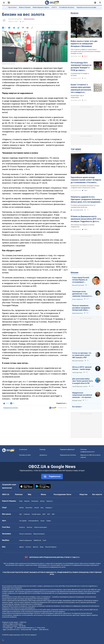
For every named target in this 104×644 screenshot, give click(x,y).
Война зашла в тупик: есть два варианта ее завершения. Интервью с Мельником (84, 44)
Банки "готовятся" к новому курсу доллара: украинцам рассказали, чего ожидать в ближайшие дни (81, 89)
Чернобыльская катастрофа (86, 7)
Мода (42, 547)
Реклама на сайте (25, 455)
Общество (83, 494)
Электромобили (33, 521)
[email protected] (26, 630)
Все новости (97, 494)
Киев (21, 501)
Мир (30, 494)
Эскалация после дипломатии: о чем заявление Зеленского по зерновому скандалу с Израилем (82, 294)
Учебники (27, 514)
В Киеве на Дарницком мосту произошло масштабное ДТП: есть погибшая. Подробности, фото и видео (86, 219)
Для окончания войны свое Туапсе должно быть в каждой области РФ (83, 381)
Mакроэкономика (29, 19)
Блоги (69, 494)
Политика (19, 494)
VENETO (54, 7)
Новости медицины (26, 540)
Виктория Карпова (78, 361)
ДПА (44, 514)
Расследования (60, 494)
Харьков (27, 501)
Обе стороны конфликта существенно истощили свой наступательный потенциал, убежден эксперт (86, 51)
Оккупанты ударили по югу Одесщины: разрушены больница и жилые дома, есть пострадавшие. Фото (86, 199)
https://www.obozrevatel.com (71, 586)
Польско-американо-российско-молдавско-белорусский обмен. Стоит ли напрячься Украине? (81, 308)
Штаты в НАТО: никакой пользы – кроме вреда (82, 368)
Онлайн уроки (36, 514)
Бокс (42, 508)
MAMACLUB (37, 540)
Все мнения (77, 407)
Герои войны (12, 7)
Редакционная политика (11, 408)
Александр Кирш (77, 372)
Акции (42, 521)
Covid (44, 540)
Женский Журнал (51, 547)
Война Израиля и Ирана (41, 7)
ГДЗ (20, 514)
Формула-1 (49, 508)
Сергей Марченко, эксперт (80, 387)
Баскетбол (29, 508)
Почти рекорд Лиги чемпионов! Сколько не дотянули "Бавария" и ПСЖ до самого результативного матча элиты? (81, 66)
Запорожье (35, 501)
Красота (36, 547)
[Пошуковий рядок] (100, 3)
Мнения (75, 273)
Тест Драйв (23, 521)
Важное (75, 13)
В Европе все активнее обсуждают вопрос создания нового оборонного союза (85, 187)
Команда (42, 449)
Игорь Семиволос (78, 299)
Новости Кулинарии (40, 527)
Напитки (29, 527)
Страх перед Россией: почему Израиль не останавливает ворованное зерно (81, 280)
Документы (43, 455)
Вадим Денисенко (78, 313)
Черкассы (49, 501)
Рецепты (22, 527)
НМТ (53, 514)
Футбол (22, 508)
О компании (23, 449)
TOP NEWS (76, 149)
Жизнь (43, 494)
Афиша (21, 547)
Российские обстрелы (67, 7)
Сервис (49, 521)
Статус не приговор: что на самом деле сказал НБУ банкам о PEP (82, 355)
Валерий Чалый (77, 401)
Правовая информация (67, 449)
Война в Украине (25, 7)
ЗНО (49, 514)
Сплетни (28, 547)
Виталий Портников (78, 285)
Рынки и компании (25, 534)
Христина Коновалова (15, 19)
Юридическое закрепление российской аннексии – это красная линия (82, 395)
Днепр (42, 501)
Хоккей (37, 508)
